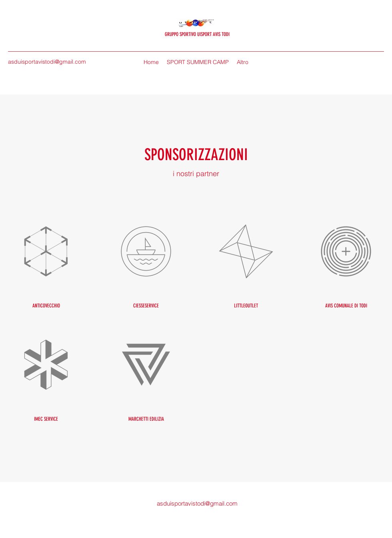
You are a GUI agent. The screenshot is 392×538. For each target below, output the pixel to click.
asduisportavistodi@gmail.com (47, 62)
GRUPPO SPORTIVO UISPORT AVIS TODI (197, 34)
